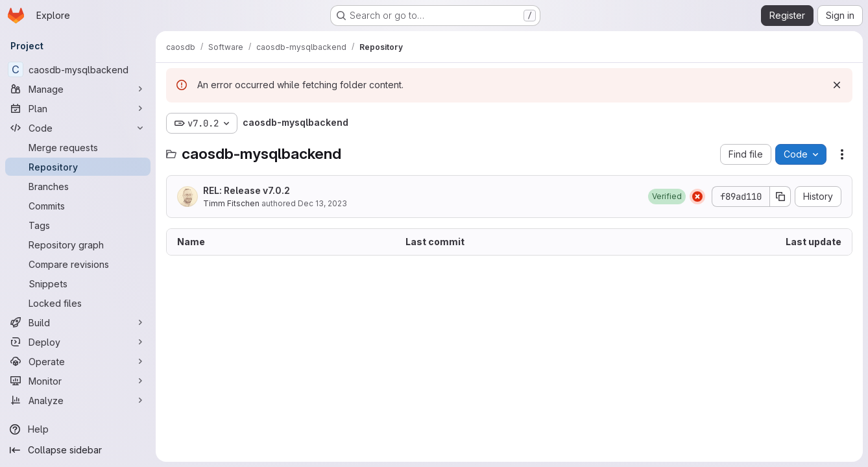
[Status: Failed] (697, 197)
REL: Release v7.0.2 (247, 190)
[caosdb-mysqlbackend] (78, 69)
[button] (667, 197)
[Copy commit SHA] (780, 197)
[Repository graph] (78, 245)
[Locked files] (78, 303)
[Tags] (78, 225)
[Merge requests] (78, 147)
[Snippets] (78, 283)
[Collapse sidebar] (78, 450)
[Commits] (78, 206)
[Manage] (78, 89)
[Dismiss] (837, 85)
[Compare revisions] (78, 264)
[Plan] (78, 108)
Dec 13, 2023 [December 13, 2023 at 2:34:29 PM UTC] (322, 203)
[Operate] (78, 361)
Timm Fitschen (231, 203)
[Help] (78, 429)
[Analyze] (78, 400)
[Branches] (78, 186)
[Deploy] (78, 342)
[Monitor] (78, 381)
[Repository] (78, 167)
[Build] (78, 322)
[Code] (78, 128)
